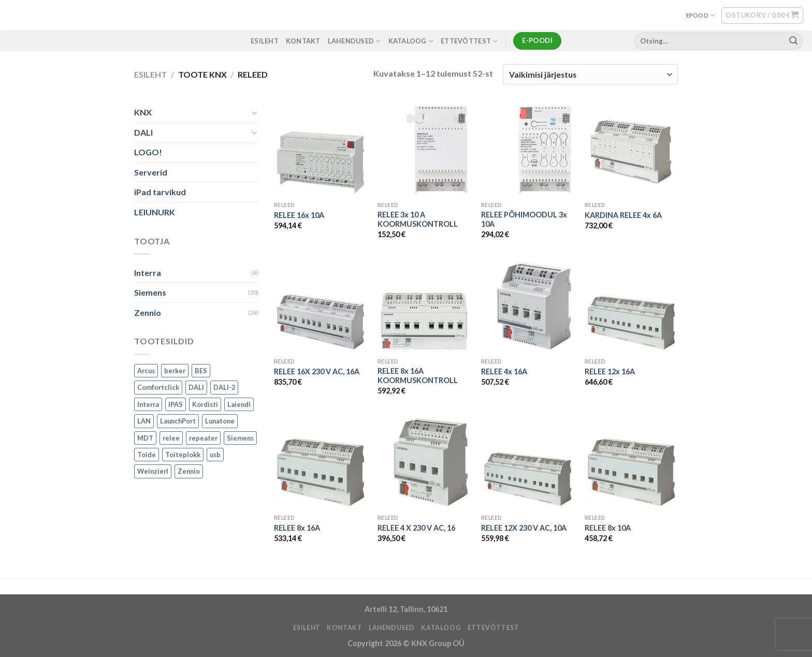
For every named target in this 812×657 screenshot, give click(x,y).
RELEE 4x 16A (504, 371)
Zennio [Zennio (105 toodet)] (189, 472)
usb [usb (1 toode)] (215, 455)
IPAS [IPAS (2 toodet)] (176, 404)
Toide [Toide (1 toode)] (147, 455)
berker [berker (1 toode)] (175, 371)
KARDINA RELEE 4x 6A (623, 215)
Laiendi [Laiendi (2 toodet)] (239, 404)
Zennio (148, 312)
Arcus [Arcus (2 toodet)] (146, 371)
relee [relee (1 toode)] (171, 438)
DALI (143, 132)
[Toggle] (254, 112)
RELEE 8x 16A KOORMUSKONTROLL (418, 376)
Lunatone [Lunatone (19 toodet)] (220, 421)
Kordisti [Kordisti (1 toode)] (205, 404)
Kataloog (411, 41)
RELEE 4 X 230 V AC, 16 (416, 528)
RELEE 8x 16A (297, 528)
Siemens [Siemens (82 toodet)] (240, 438)
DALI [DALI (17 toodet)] (196, 387)
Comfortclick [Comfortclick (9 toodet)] (158, 387)
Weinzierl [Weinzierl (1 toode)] (153, 472)
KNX (143, 112)
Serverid (151, 172)
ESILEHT (265, 41)
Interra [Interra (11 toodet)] (148, 404)
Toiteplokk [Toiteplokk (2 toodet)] (183, 455)
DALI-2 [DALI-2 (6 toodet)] (224, 387)
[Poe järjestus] (590, 74)
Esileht (150, 74)
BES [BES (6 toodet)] (201, 371)
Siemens (150, 293)
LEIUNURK (155, 212)
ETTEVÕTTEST (469, 41)
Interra (148, 273)
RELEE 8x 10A (608, 528)
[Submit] (793, 41)
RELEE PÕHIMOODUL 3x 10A (524, 220)
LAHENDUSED (354, 41)
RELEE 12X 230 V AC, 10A (524, 528)
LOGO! (148, 152)
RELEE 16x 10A (299, 215)
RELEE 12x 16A (610, 371)
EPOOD (701, 15)
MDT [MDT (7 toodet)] (145, 438)
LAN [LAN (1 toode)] (144, 421)
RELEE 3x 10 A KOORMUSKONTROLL (418, 220)
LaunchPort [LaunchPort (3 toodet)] (178, 421)
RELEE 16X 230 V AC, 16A (317, 371)
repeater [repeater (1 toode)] (203, 438)
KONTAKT (303, 41)
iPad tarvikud (160, 192)
